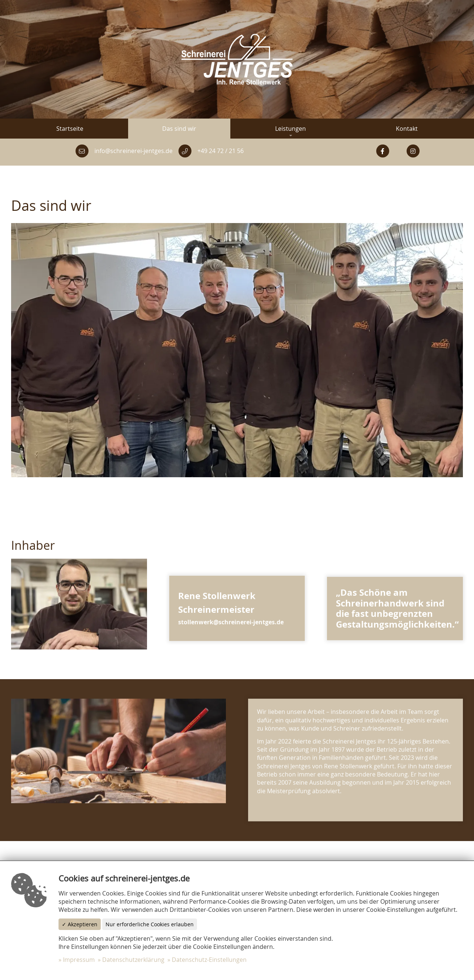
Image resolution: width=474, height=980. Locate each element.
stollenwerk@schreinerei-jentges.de (231, 627)
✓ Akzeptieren (80, 924)
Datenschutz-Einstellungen (209, 960)
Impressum (79, 960)
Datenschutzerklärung (133, 960)
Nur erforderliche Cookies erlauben (150, 924)
